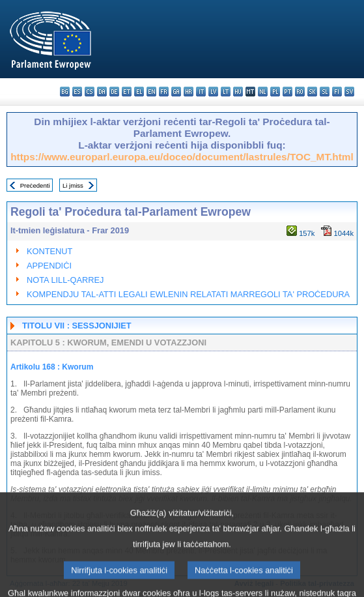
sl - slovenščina (325, 92)
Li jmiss (73, 185)
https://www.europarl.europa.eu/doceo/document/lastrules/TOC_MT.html (182, 157)
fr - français (164, 92)
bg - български (65, 92)
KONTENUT (49, 251)
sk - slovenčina (312, 92)
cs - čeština (90, 92)
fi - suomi (337, 92)
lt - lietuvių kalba (226, 92)
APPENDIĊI (49, 266)
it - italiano (201, 92)
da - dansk (102, 92)
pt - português (287, 92)
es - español (77, 92)
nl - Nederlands (263, 92)
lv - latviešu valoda (213, 92)
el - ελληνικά (139, 92)
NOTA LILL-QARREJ (65, 280)
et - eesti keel (127, 92)
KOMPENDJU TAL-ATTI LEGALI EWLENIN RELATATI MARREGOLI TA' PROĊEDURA (188, 294)
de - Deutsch (114, 92)
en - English (151, 92)
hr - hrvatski (189, 92)
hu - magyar (238, 92)
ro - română (300, 92)
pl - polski (275, 92)
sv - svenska (349, 92)
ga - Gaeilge (176, 92)
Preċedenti (35, 185)
